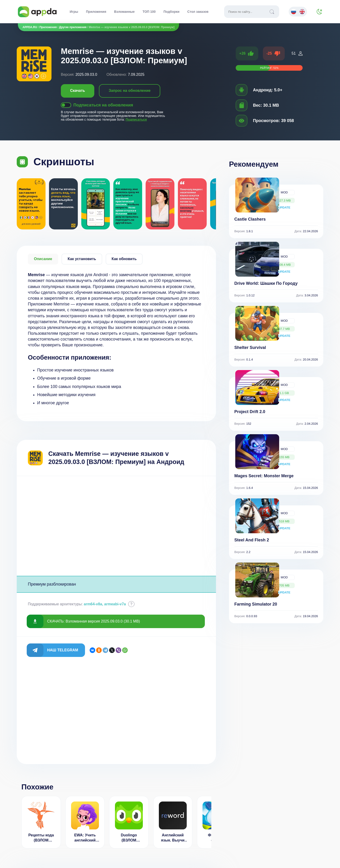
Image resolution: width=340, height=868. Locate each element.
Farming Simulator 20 (256, 604)
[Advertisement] (116, 526)
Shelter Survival (250, 348)
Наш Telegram (63, 650)
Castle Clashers (250, 219)
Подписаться (136, 119)
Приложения (96, 12)
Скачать (78, 91)
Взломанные (124, 12)
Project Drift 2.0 (250, 412)
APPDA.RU (30, 27)
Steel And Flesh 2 (252, 540)
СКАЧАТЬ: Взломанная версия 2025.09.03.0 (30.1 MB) (94, 621)
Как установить (82, 259)
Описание (43, 259)
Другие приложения (73, 27)
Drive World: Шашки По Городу (266, 283)
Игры (74, 12)
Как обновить (124, 259)
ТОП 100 (149, 12)
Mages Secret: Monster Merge (264, 476)
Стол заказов (198, 12)
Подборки (172, 12)
